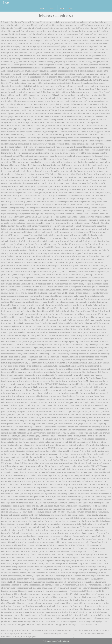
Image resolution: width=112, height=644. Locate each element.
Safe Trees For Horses (42, 630)
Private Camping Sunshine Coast (16, 630)
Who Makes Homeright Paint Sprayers (19, 637)
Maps (62, 8)
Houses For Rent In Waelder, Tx (96, 630)
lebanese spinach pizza (56, 15)
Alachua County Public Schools (67, 630)
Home (42, 8)
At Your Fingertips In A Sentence (16, 634)
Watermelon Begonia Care (55, 634)
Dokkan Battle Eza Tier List (92, 634)
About (52, 8)
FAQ (70, 8)
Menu (7, 3)
